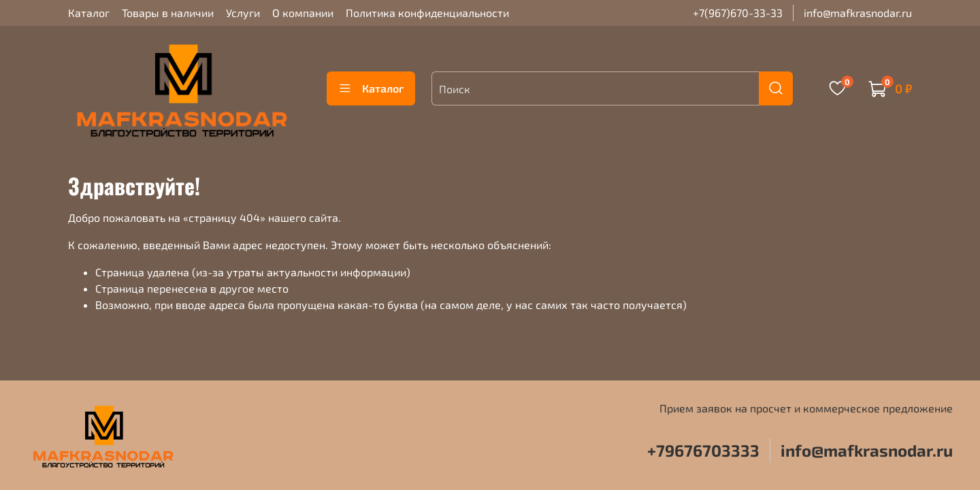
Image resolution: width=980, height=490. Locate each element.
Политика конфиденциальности (427, 13)
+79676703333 (703, 450)
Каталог (89, 13)
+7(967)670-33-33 (738, 13)
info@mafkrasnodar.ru (858, 13)
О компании (303, 13)
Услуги (243, 13)
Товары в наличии (168, 13)
